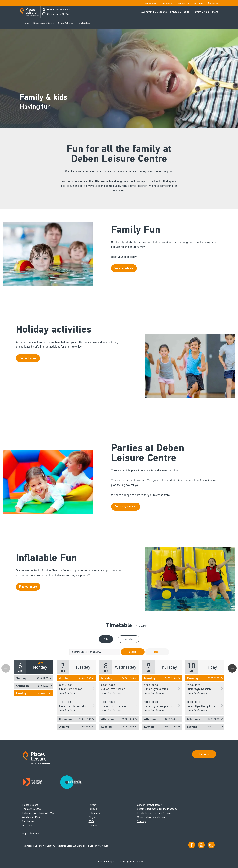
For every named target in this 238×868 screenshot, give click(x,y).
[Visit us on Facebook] (192, 845)
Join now (198, 3)
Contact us (213, 3)
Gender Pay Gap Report (150, 805)
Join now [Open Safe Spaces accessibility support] (204, 754)
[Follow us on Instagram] (211, 845)
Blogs (92, 817)
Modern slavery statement (151, 817)
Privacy (92, 805)
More (215, 12)
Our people (167, 3)
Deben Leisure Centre (59, 10)
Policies (93, 809)
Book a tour (129, 639)
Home (26, 23)
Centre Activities (66, 23)
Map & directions (31, 834)
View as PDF (141, 626)
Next (232, 668)
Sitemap (141, 821)
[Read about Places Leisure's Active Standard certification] (38, 782)
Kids (106, 639)
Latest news (95, 813)
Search (133, 652)
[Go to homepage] (29, 12)
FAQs (91, 821)
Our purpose (150, 3)
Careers (93, 825)
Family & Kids (201, 12)
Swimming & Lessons (154, 12)
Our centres (183, 3)
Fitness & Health (180, 12)
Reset (157, 652)
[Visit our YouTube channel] (201, 845)
